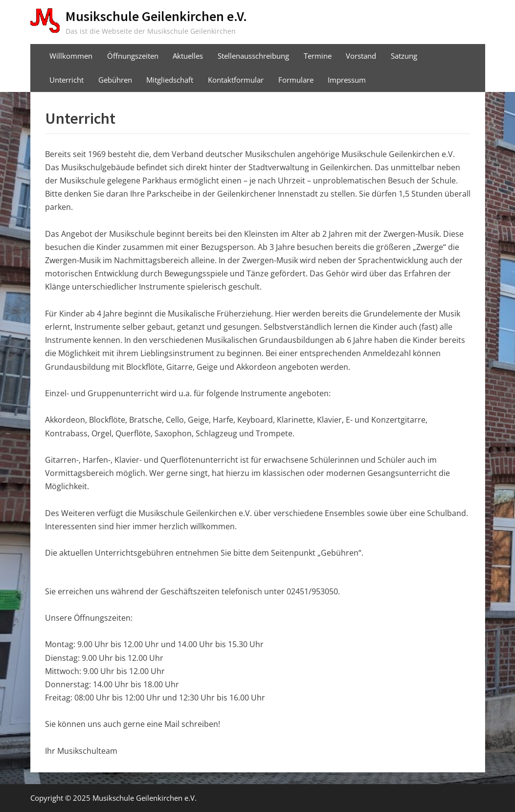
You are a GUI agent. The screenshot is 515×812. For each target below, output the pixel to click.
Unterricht (67, 80)
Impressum (347, 80)
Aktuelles (188, 56)
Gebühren (115, 80)
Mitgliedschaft (170, 80)
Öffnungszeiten (133, 56)
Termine (318, 56)
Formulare (296, 80)
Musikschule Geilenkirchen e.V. (156, 16)
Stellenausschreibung (253, 56)
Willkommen (71, 56)
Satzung (404, 56)
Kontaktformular (236, 80)
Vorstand (361, 56)
